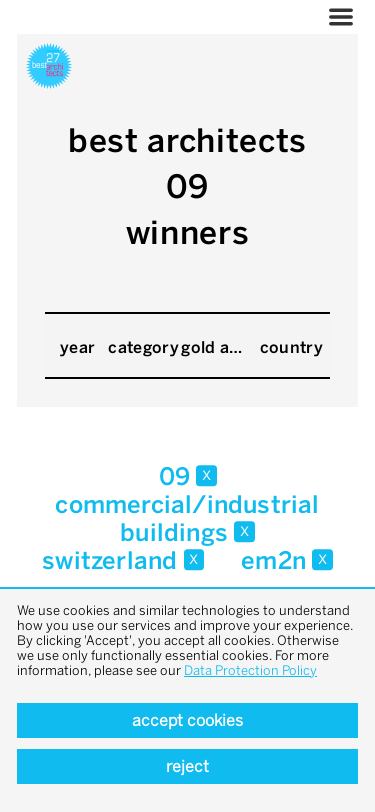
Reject (187, 766)
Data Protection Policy (250, 670)
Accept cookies (187, 720)
